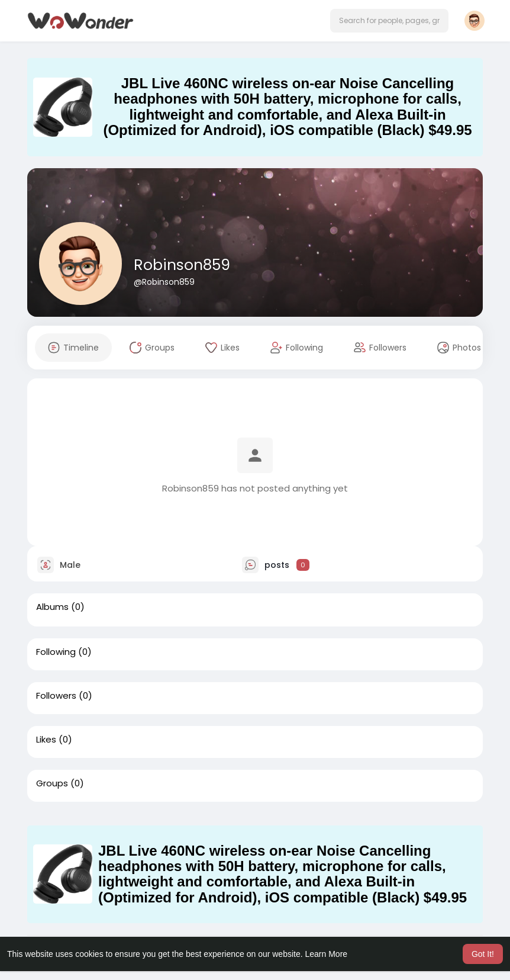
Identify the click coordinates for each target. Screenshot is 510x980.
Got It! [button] (483, 954)
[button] (389, 21)
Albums (52, 607)
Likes (46, 740)
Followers (56, 696)
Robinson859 (182, 265)
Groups (52, 783)
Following (56, 652)
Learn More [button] (327, 954)
